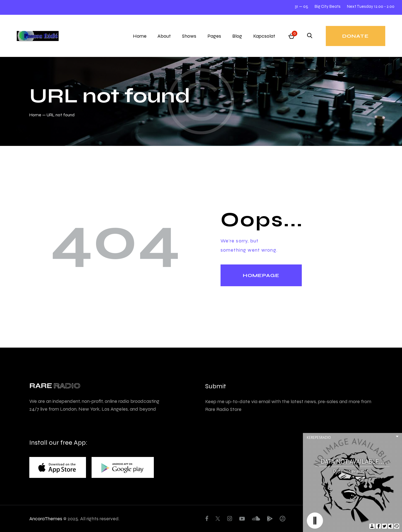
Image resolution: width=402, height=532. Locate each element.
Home (35, 115)
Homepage (261, 275)
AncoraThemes (46, 518)
